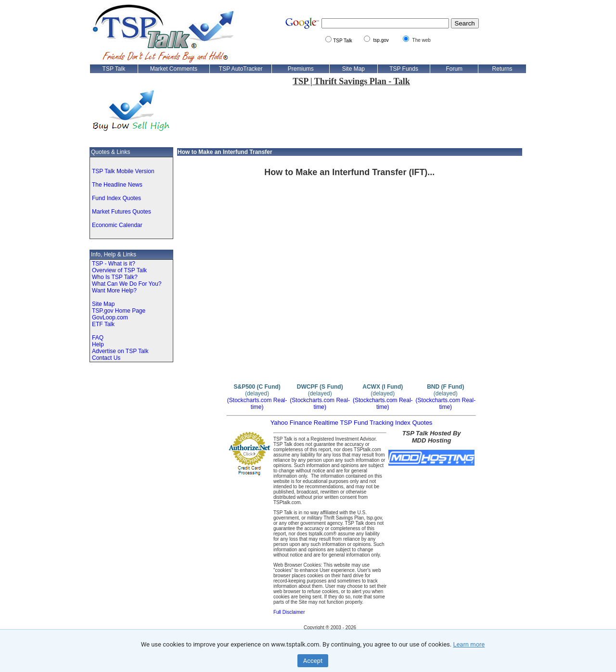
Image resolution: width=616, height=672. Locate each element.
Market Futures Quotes (122, 212)
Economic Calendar (117, 225)
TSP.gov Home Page (119, 311)
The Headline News (117, 185)
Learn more (469, 644)
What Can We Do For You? (127, 284)
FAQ (98, 338)
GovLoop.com (110, 317)
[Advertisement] (351, 116)
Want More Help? (114, 291)
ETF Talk (103, 324)
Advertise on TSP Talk (120, 351)
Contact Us (106, 358)
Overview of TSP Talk (119, 270)
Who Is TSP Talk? (115, 277)
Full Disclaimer (289, 612)
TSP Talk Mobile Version (123, 171)
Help (98, 344)
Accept (313, 661)
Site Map (103, 304)
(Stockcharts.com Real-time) (257, 404)
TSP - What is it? (114, 264)
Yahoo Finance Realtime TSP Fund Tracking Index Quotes (352, 423)
